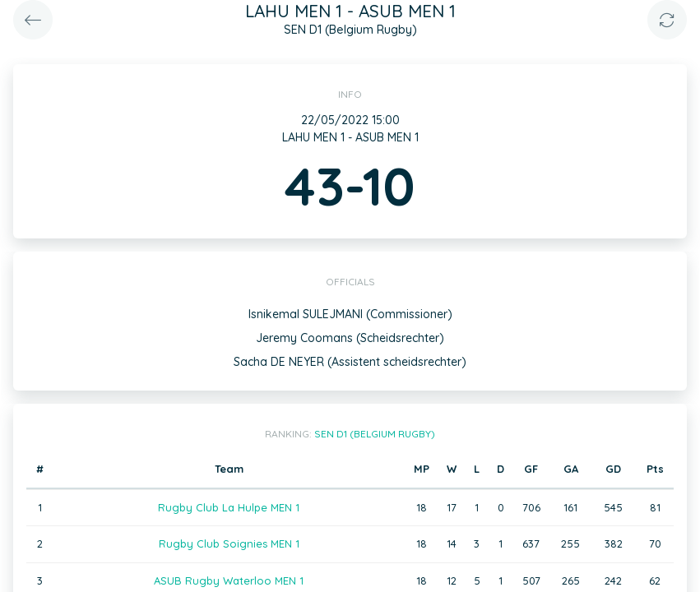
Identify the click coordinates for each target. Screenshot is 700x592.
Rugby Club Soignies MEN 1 (229, 543)
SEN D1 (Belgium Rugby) (375, 434)
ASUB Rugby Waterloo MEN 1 (229, 580)
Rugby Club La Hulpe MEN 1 (229, 507)
